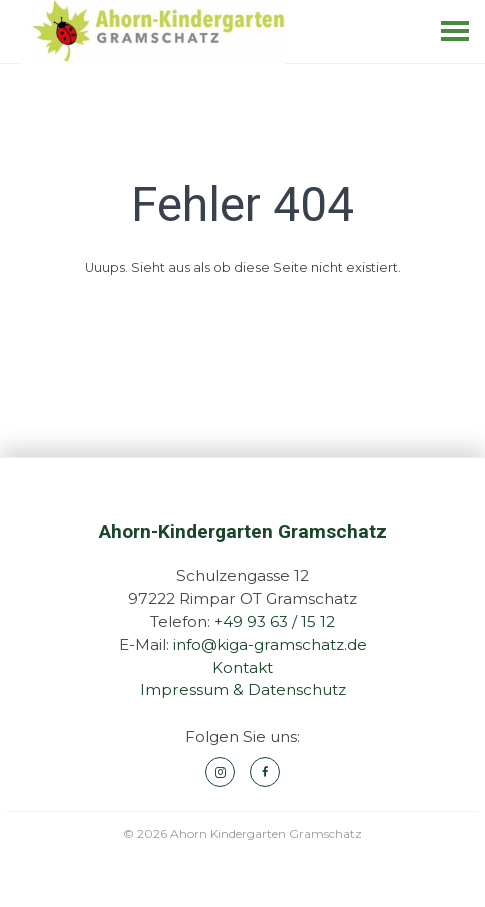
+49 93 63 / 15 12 (274, 621)
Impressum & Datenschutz (243, 689)
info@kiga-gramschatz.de (270, 644)
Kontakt (242, 667)
